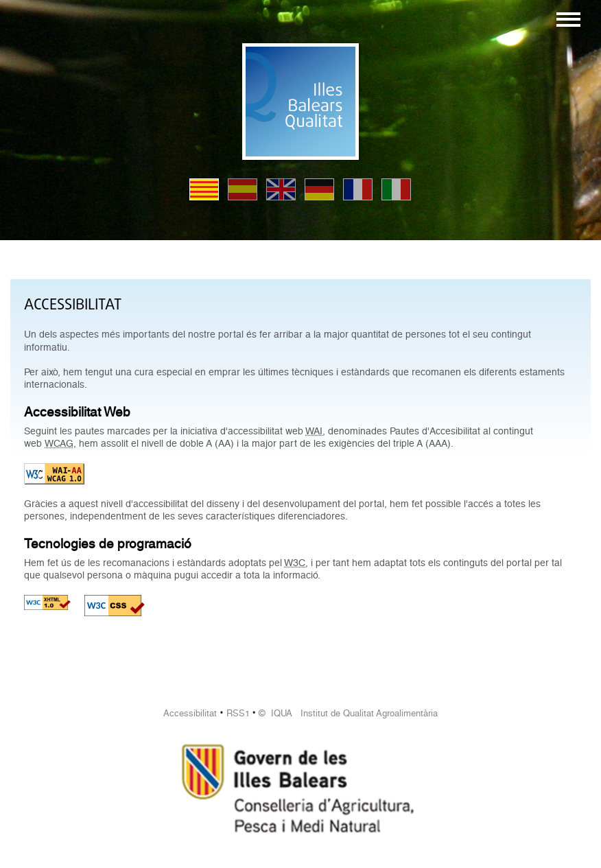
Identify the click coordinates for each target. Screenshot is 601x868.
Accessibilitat (190, 713)
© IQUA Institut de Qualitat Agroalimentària (348, 713)
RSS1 (238, 713)
